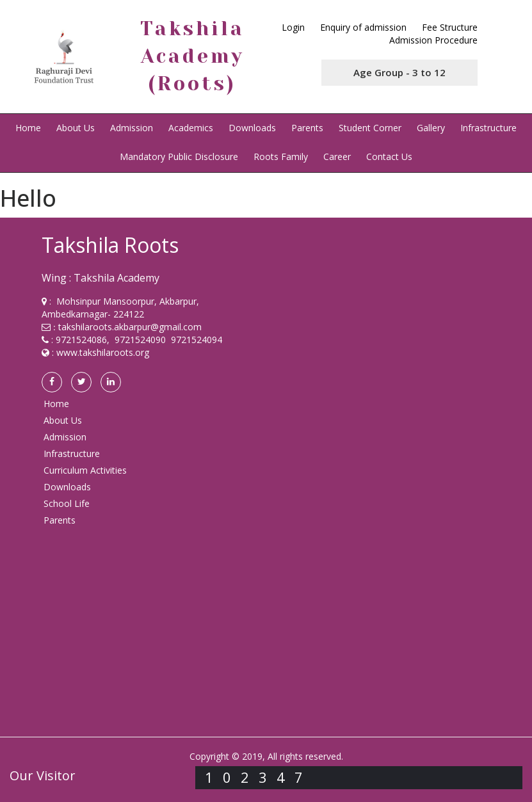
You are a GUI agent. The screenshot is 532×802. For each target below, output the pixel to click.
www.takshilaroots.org (103, 352)
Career (337, 156)
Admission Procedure (433, 40)
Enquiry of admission (363, 27)
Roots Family (281, 156)
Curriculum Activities (85, 470)
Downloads (252, 128)
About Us (76, 128)
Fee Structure (450, 27)
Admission (132, 128)
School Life (67, 503)
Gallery (431, 128)
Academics (191, 128)
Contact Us (389, 156)
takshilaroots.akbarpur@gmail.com (130, 327)
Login (293, 27)
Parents (307, 128)
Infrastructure (488, 128)
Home (28, 128)
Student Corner (370, 128)
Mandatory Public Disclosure (179, 156)
